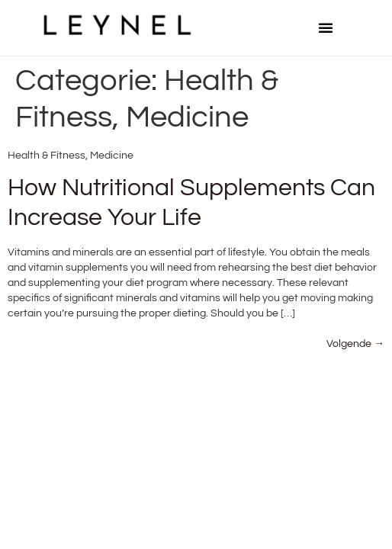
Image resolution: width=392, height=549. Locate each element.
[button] (326, 27)
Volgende (355, 344)
